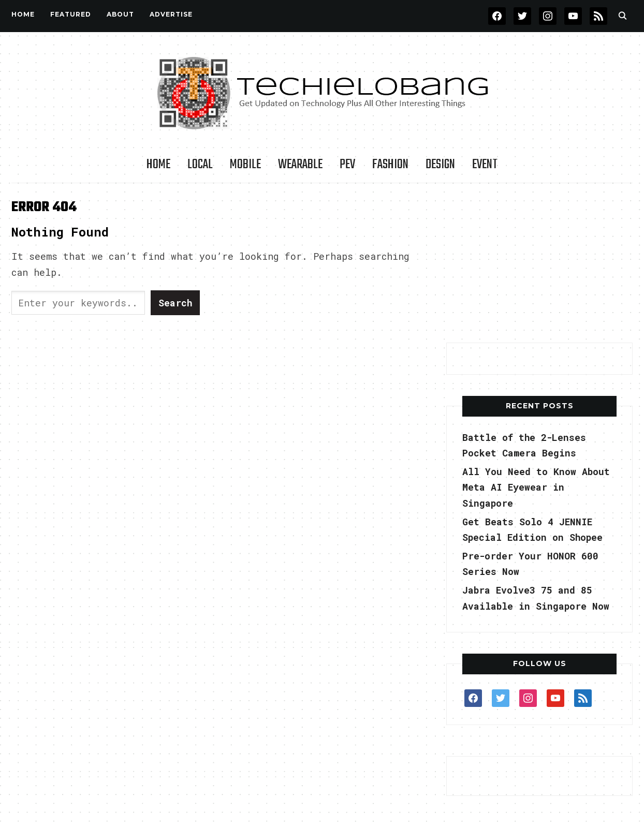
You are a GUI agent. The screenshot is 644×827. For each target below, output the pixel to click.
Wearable (300, 165)
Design (440, 165)
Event (485, 165)
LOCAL (200, 165)
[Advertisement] (539, 263)
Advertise (171, 14)
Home (23, 14)
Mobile (245, 165)
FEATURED (71, 14)
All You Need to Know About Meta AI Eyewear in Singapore (536, 487)
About (120, 14)
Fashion (390, 165)
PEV (347, 165)
